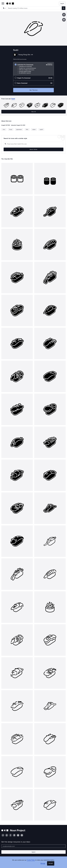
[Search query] (33, 144)
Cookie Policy (31, 860)
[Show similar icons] (64, 20)
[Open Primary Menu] (3, 4)
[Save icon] (64, 15)
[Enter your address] (33, 846)
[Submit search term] (64, 8)
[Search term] (34, 8)
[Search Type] (4, 8)
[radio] (33, 69)
